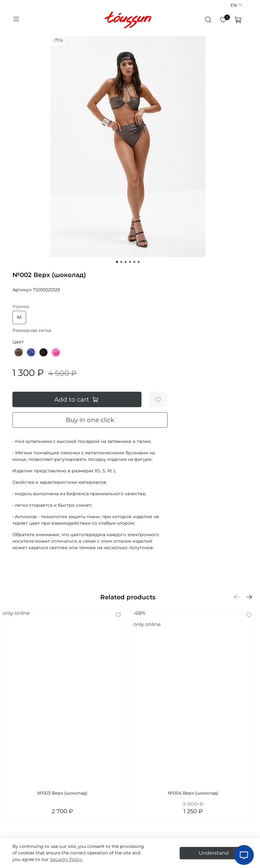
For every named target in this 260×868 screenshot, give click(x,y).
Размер (21, 307)
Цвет (18, 342)
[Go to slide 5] (134, 262)
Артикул (22, 290)
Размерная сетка (32, 330)
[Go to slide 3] (126, 262)
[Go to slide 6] (139, 262)
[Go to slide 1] (117, 262)
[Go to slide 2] (121, 262)
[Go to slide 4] (130, 262)
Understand (214, 853)
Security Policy (66, 859)
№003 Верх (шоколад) (62, 793)
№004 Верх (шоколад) (193, 793)
